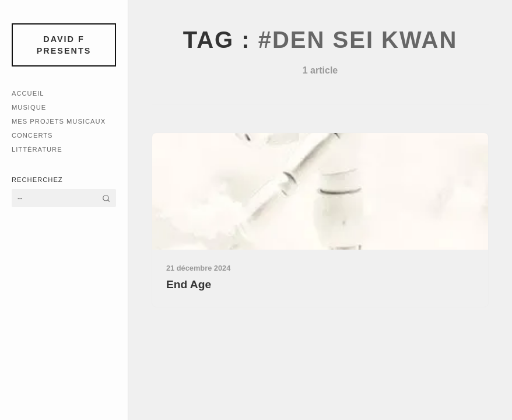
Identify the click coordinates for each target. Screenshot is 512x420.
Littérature (37, 149)
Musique (29, 107)
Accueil (28, 93)
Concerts (32, 135)
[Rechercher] (106, 198)
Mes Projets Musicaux (59, 121)
